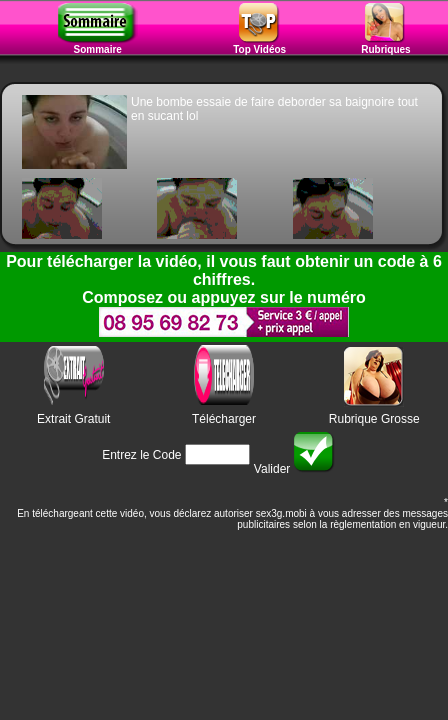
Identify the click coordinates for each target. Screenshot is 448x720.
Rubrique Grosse (374, 419)
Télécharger (224, 419)
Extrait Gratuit (73, 419)
